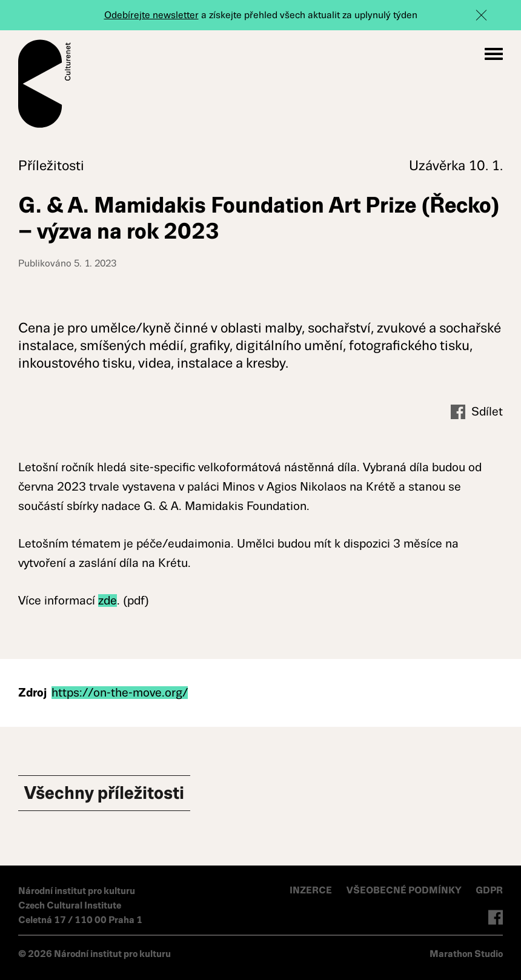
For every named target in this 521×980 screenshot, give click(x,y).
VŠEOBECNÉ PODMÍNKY (405, 890)
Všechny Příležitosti (104, 793)
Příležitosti (51, 166)
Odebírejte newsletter (151, 15)
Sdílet (477, 412)
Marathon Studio (466, 954)
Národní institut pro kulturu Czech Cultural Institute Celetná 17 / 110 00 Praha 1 (80, 905)
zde (108, 601)
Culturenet (45, 84)
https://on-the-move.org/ (120, 693)
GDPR (489, 890)
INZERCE (311, 890)
